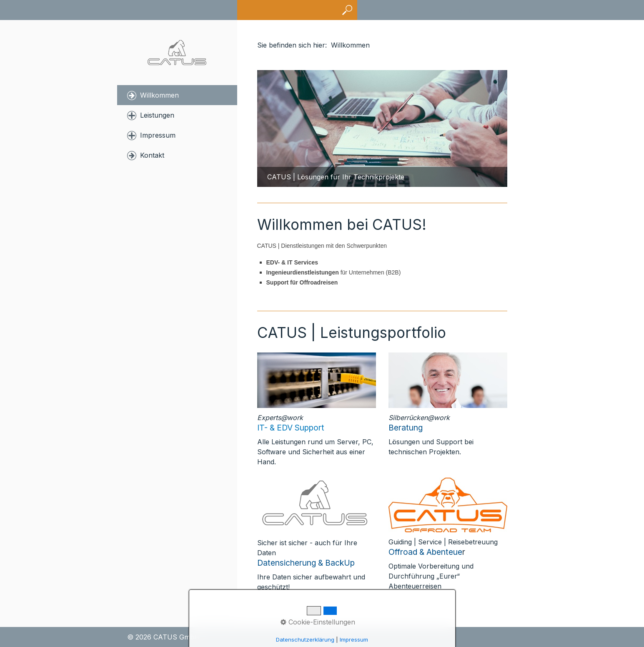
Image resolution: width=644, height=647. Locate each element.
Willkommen (159, 95)
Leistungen (157, 115)
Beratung (406, 428)
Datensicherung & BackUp (306, 563)
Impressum (458, 10)
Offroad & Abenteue (425, 552)
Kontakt (416, 10)
